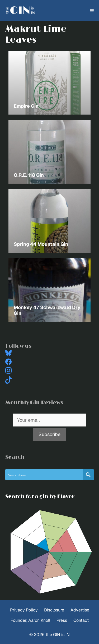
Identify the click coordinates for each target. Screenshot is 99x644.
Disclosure (54, 610)
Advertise (80, 610)
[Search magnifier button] (88, 475)
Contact (81, 620)
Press (62, 620)
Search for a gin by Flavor (40, 497)
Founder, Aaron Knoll (30, 620)
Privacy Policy (24, 610)
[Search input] (44, 475)
